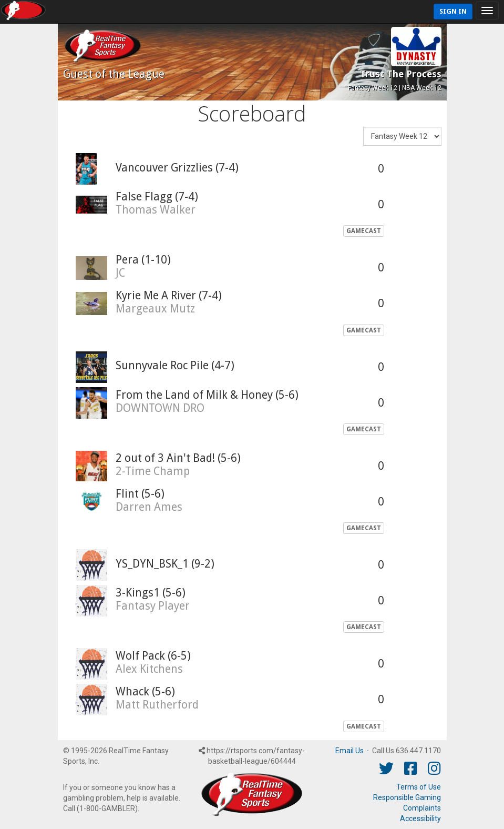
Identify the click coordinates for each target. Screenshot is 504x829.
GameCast (364, 231)
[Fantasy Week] (402, 136)
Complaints (422, 808)
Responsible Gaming (407, 797)
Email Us (349, 751)
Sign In (453, 11)
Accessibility (420, 818)
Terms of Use (419, 787)
